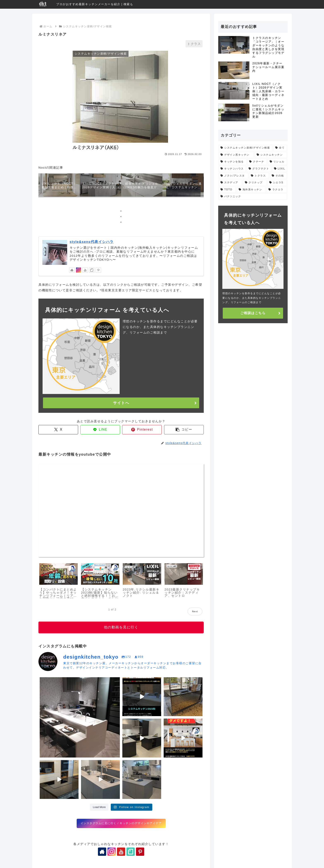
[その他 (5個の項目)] (279, 176)
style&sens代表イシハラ (92, 242)
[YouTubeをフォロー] (85, 270)
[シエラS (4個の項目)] (277, 183)
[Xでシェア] (58, 430)
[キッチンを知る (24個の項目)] (233, 162)
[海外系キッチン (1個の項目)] (251, 190)
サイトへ (121, 403)
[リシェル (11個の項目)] (278, 162)
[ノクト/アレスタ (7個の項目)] (233, 176)
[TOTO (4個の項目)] (227, 190)
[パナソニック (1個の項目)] (253, 197)
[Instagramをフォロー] (79, 270)
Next (195, 611)
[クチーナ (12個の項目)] (257, 162)
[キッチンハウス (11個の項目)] (232, 169)
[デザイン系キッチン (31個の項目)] (236, 155)
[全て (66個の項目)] (280, 148)
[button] (184, 430)
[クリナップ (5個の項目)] (255, 183)
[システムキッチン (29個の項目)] (271, 155)
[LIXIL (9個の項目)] (280, 169)
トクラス (194, 44)
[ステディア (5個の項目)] (230, 183)
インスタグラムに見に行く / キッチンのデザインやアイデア (121, 823)
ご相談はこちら (253, 313)
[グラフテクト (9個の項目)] (259, 169)
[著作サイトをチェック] (72, 270)
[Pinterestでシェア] (142, 430)
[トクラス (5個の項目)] (259, 176)
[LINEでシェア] (100, 430)
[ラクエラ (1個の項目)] (277, 190)
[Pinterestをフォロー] (98, 270)
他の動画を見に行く (121, 627)
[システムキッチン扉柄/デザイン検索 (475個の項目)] (246, 148)
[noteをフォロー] (92, 270)
